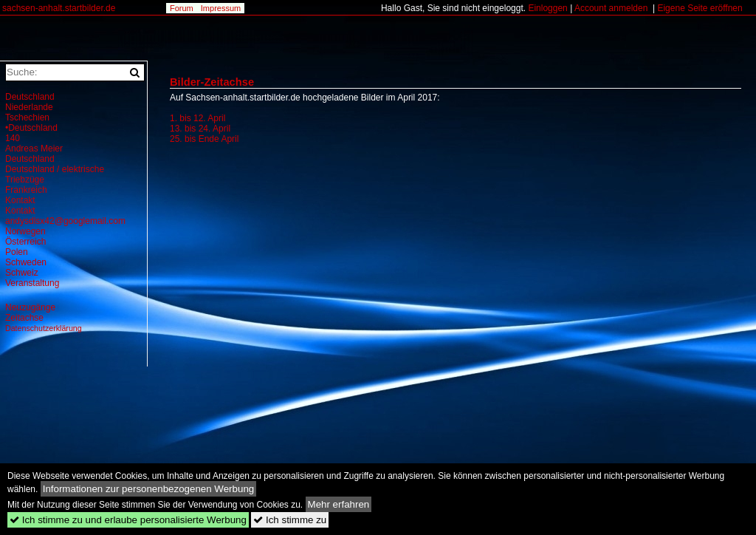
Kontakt (20, 200)
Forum (182, 8)
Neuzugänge (30, 307)
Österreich (25, 242)
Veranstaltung (32, 283)
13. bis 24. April (200, 129)
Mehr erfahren (339, 504)
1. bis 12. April (197, 118)
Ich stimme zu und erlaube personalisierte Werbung (128, 520)
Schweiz (22, 273)
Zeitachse (24, 318)
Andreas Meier (34, 149)
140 (13, 138)
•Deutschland (31, 128)
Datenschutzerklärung (44, 328)
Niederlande (29, 107)
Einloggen (547, 8)
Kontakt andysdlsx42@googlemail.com (65, 216)
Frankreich (26, 190)
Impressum (221, 8)
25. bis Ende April (204, 139)
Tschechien (27, 117)
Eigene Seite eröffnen (700, 8)
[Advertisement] (294, 279)
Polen (17, 252)
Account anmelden (611, 8)
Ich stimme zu (290, 520)
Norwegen (25, 231)
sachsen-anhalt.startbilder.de (59, 8)
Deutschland (30, 97)
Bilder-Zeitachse (212, 82)
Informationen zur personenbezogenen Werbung (149, 489)
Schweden (26, 262)
